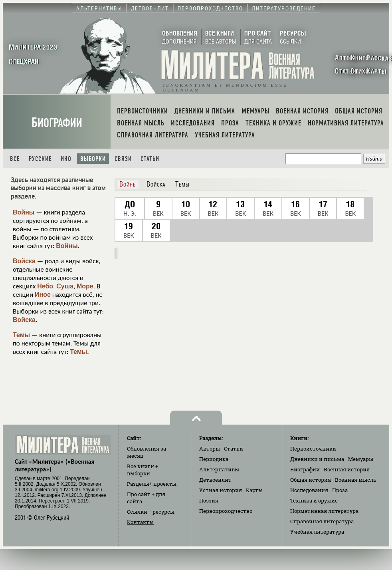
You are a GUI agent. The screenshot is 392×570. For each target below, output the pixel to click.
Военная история (347, 469)
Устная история (221, 490)
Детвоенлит (215, 480)
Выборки (93, 159)
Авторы (210, 449)
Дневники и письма (317, 459)
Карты (254, 490)
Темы (21, 335)
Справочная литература (322, 521)
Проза (340, 490)
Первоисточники (313, 449)
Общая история (311, 480)
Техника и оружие (314, 500)
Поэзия (209, 500)
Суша (65, 286)
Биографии (57, 123)
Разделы (152, 484)
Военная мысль (356, 480)
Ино (66, 159)
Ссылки (151, 512)
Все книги (143, 470)
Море (85, 286)
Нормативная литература (324, 511)
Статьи (150, 159)
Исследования (309, 490)
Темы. (79, 352)
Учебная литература (317, 532)
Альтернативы (219, 469)
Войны (24, 212)
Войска (24, 261)
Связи (123, 159)
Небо (45, 286)
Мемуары (361, 459)
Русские (40, 159)
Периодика (214, 459)
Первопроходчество (226, 511)
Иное (43, 295)
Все (15, 159)
